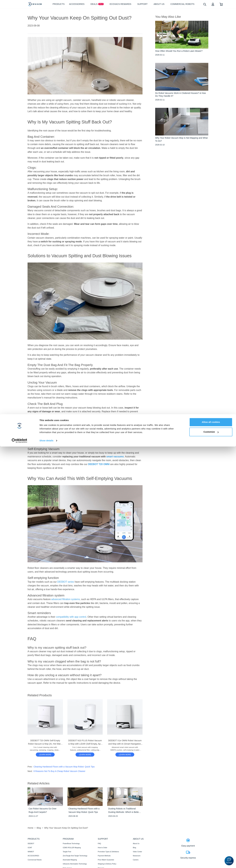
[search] (205, 4)
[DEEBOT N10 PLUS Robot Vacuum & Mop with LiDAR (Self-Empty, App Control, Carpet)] (85, 755)
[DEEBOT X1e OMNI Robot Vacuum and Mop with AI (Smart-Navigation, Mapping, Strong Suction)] (125, 755)
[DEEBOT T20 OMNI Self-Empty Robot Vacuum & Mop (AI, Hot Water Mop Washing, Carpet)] (45, 755)
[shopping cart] (221, 4)
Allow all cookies (211, 844)
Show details (46, 862)
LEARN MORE (45, 755)
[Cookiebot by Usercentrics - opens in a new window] (19, 862)
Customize (211, 853)
